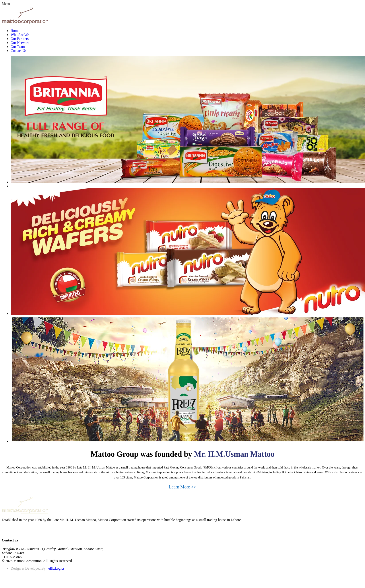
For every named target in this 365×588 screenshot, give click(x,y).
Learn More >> (183, 487)
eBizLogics (56, 568)
